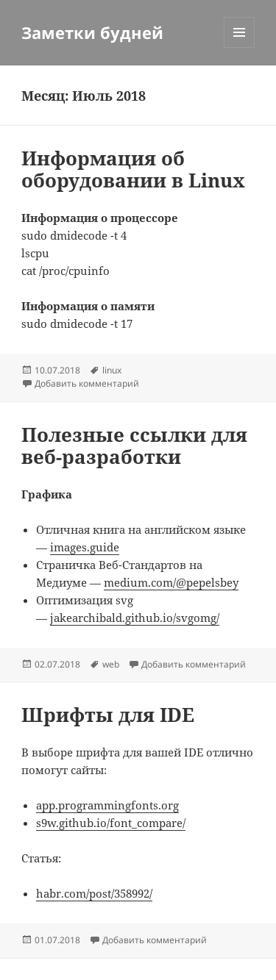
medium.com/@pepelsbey (171, 582)
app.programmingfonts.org (107, 805)
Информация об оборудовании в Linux (133, 169)
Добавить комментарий (87, 383)
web (111, 664)
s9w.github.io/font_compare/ (111, 823)
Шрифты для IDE (108, 715)
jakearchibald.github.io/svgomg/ (135, 618)
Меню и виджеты (240, 47)
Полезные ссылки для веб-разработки (134, 446)
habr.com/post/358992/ (94, 893)
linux (112, 370)
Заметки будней (92, 32)
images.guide (85, 547)
